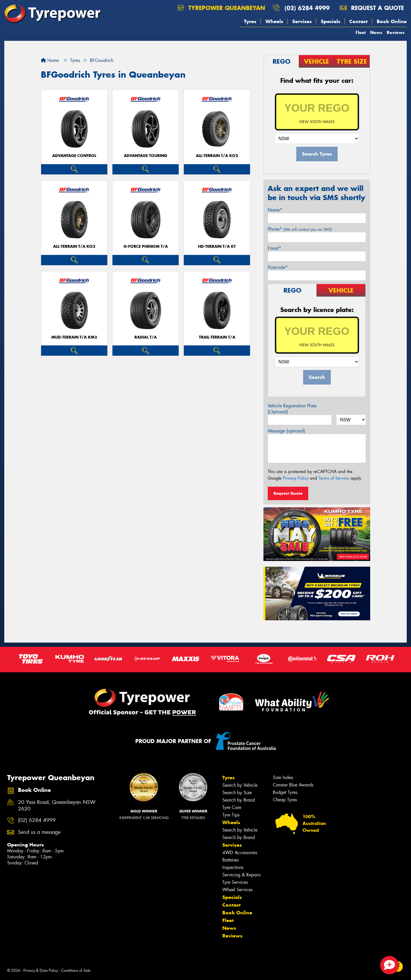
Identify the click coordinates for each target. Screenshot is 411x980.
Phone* (300, 229)
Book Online (392, 21)
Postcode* (278, 267)
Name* (275, 210)
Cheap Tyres (285, 800)
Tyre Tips (231, 815)
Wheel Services (237, 890)
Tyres (250, 21)
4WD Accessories (240, 853)
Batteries (230, 860)
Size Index (283, 777)
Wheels (274, 21)
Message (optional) (286, 431)
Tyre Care (232, 807)
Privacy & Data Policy (41, 970)
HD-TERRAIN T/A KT (217, 246)
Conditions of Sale (76, 970)
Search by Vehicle (240, 785)
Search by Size (237, 793)
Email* (274, 248)
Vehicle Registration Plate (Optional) (292, 409)
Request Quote (288, 493)
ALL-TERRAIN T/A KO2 (217, 156)
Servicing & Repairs (241, 875)
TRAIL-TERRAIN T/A (217, 337)
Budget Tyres (285, 792)
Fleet (361, 32)
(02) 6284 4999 (307, 8)
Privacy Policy (296, 478)
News (376, 32)
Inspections (233, 867)
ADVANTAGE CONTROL (74, 156)
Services (302, 21)
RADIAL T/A (146, 337)
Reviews (396, 32)
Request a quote (372, 8)
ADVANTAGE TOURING (146, 156)
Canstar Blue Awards (293, 785)
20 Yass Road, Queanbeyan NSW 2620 (57, 806)
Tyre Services (235, 882)
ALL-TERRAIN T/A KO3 (74, 246)
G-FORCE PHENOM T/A (146, 246)
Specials (331, 21)
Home (50, 60)
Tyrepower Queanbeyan (221, 8)
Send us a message (39, 832)
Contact (358, 21)
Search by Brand (239, 800)
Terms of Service (334, 478)
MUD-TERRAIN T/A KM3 (74, 337)
